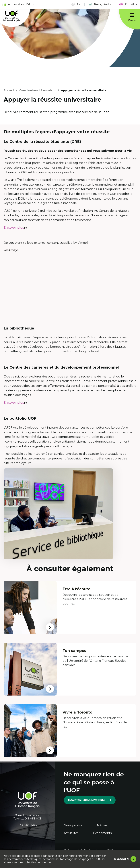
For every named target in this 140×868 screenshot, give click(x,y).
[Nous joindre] (100, 4)
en (76, 4)
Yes (6, 250)
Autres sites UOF (18, 4)
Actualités (71, 833)
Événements (102, 833)
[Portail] (128, 4)
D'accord (121, 859)
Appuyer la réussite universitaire (84, 90)
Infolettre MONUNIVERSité (90, 800)
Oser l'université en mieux (38, 90)
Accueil (9, 90)
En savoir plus (15, 228)
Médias (102, 825)
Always (13, 250)
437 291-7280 (29, 825)
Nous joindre (73, 825)
